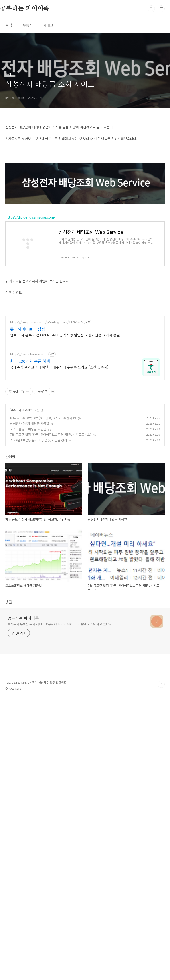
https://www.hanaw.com (29, 636)
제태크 (48, 25)
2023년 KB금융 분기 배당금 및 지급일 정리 (39, 721)
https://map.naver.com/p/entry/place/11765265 (46, 603)
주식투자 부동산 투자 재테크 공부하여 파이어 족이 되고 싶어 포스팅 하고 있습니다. (61, 905)
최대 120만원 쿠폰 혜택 (30, 642)
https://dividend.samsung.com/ (30, 341)
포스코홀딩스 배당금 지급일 (28, 710)
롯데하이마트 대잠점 (28, 610)
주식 (9, 25)
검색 (151, 9)
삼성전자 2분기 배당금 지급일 (30, 705)
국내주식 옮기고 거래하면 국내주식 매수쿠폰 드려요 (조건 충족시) (59, 648)
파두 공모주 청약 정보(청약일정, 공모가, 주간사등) (43, 699)
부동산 (28, 25)
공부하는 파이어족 (23, 899)
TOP (161, 966)
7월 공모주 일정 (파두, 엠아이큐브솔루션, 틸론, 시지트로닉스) (51, 716)
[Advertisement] (85, 151)
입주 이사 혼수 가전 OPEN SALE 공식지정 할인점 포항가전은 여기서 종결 (65, 616)
